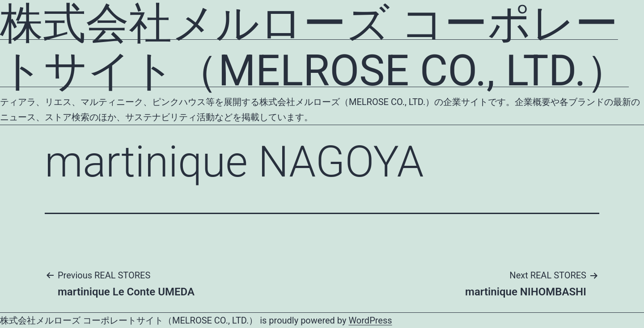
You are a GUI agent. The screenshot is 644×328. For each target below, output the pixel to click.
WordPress (370, 320)
